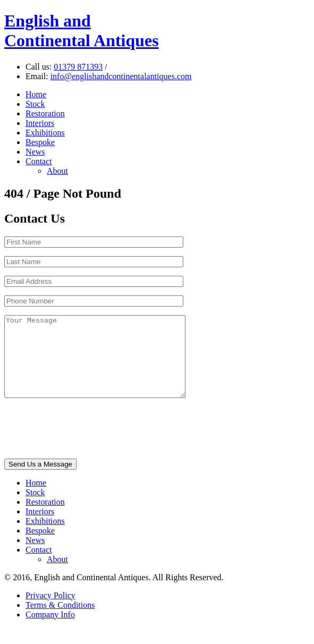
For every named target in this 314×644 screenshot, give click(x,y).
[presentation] (85, 445)
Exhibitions (45, 133)
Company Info (50, 630)
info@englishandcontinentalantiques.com (121, 76)
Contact (39, 161)
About (57, 171)
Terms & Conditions (60, 621)
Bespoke (40, 142)
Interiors (40, 123)
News (35, 152)
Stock (35, 104)
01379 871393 (78, 67)
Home (36, 94)
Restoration (45, 113)
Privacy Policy (50, 611)
